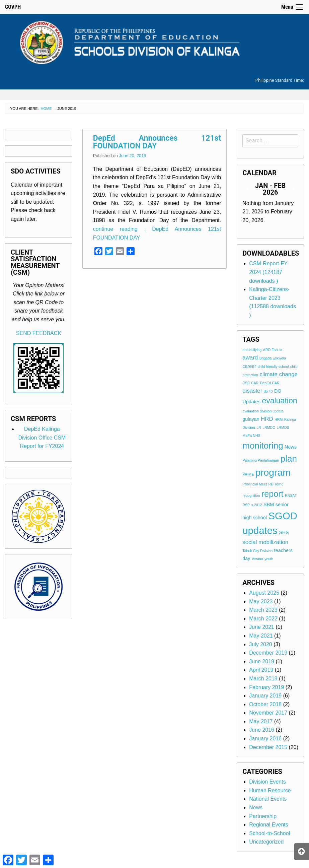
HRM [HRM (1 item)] (279, 419)
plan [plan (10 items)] (289, 459)
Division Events (267, 782)
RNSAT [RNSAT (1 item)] (291, 495)
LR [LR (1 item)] (259, 427)
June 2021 (262, 627)
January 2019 (265, 696)
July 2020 (261, 644)
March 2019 (263, 679)
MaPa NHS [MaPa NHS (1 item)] (251, 436)
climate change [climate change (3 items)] (279, 374)
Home (46, 109)
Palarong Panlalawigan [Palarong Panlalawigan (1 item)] (261, 460)
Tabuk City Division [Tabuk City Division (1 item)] (257, 551)
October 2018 (265, 704)
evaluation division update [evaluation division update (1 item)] (263, 411)
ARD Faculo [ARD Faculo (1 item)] (273, 350)
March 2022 (263, 619)
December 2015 (268, 747)
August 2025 (264, 593)
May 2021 (261, 636)
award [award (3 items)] (250, 358)
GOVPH (13, 7)
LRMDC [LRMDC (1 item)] (269, 427)
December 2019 (268, 653)
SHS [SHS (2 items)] (284, 532)
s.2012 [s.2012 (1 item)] (257, 505)
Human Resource (270, 790)
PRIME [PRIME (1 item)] (248, 474)
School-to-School (269, 833)
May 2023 (261, 602)
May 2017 (261, 721)
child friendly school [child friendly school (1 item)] (273, 366)
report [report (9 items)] (273, 494)
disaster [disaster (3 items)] (252, 391)
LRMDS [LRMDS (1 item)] (283, 427)
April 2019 (261, 670)
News (256, 808)
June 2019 (262, 661)
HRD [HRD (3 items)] (267, 419)
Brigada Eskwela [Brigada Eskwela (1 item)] (273, 358)
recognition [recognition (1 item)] (251, 495)
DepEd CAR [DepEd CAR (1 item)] (270, 383)
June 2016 (262, 730)
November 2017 (268, 713)
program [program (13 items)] (273, 472)
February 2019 (266, 687)
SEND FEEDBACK (39, 333)
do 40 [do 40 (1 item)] (268, 391)
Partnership (263, 816)
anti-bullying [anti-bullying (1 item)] (252, 350)
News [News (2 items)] (291, 447)
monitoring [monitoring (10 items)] (263, 446)
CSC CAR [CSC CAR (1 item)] (250, 383)
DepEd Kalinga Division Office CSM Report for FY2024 (42, 438)
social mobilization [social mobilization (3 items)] (265, 542)
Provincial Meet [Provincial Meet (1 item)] (255, 484)
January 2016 (265, 739)
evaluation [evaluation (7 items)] (279, 401)
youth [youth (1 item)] (269, 559)
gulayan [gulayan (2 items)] (251, 419)
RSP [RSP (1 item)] (246, 505)
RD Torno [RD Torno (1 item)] (276, 484)
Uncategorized (266, 842)
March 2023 (263, 610)
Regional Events (269, 825)
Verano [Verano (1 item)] (257, 559)
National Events (268, 799)
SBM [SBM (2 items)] (269, 505)
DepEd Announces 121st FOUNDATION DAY (157, 142)
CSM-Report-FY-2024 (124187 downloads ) (269, 272)
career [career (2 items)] (249, 366)
